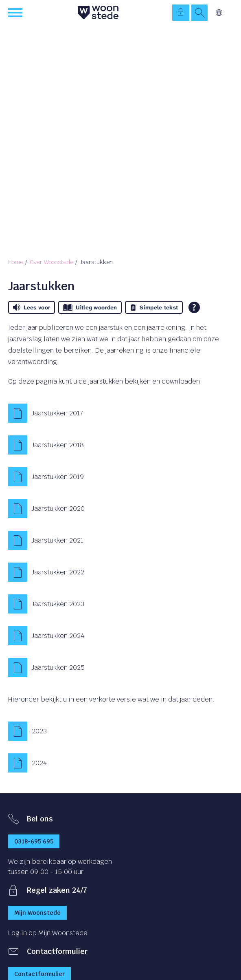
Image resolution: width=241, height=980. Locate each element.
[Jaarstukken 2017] (120, 413)
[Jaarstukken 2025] (120, 668)
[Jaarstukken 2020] (120, 509)
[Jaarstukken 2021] (120, 541)
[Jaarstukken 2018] (120, 445)
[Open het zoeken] (199, 13)
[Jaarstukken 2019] (120, 477)
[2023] (120, 731)
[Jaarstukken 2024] (120, 636)
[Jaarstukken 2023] (120, 604)
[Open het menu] (16, 13)
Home (16, 262)
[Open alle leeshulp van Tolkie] (194, 307)
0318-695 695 (34, 841)
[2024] (120, 763)
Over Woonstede (51, 262)
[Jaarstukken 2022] (120, 572)
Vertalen (219, 13)
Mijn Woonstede (37, 913)
